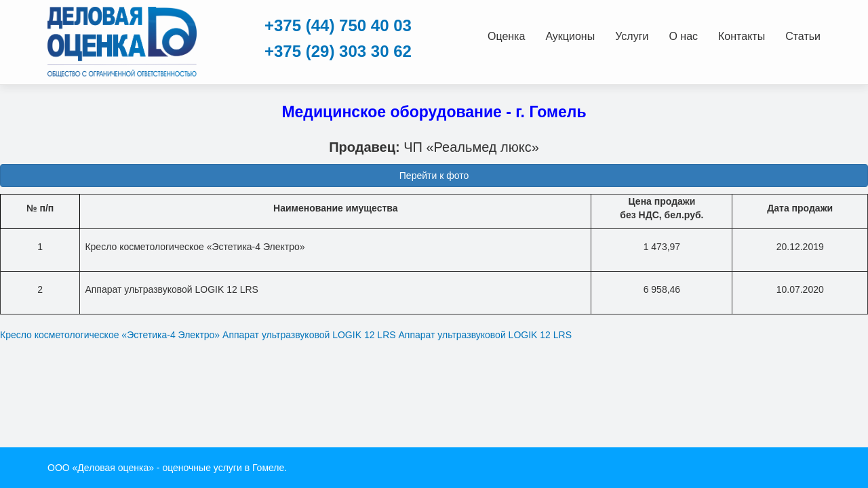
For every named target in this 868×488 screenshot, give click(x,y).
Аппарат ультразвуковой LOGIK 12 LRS (309, 335)
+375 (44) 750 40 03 (338, 25)
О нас (683, 36)
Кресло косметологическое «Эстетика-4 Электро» (110, 335)
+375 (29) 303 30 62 (338, 51)
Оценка (506, 36)
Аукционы (570, 36)
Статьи (803, 36)
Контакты (742, 36)
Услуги (632, 36)
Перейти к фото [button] (434, 176)
